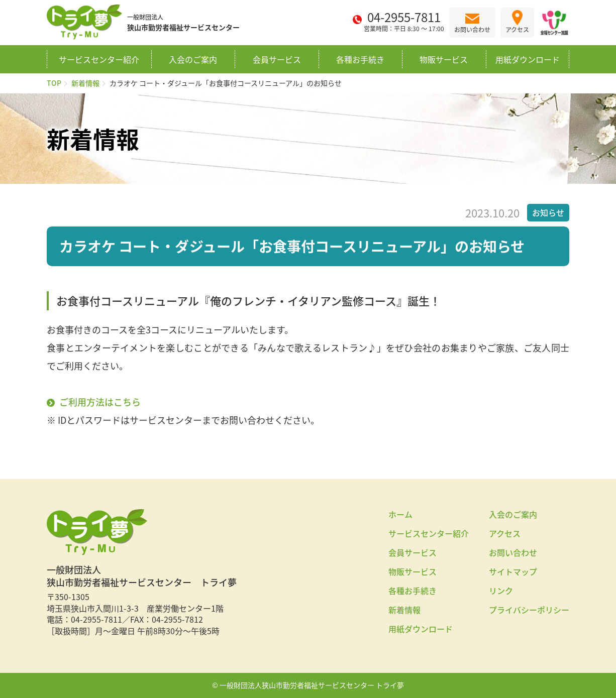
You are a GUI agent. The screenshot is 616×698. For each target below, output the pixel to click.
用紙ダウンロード (528, 59)
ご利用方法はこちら (100, 402)
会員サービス (277, 59)
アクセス (505, 533)
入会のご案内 (193, 59)
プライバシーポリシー (529, 610)
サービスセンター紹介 (99, 59)
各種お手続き (360, 59)
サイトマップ (513, 571)
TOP (54, 83)
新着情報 (85, 83)
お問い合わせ (513, 552)
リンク (501, 591)
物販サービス (444, 59)
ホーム (400, 514)
